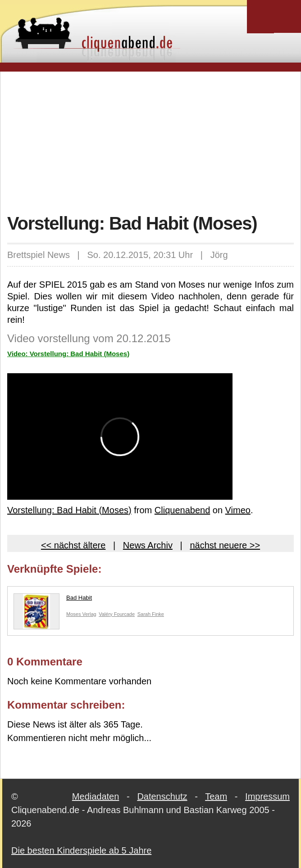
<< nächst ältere (73, 545)
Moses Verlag (81, 614)
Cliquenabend (182, 510)
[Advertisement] (154, 141)
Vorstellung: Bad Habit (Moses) (69, 510)
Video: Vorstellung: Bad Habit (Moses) (68, 354)
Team (216, 796)
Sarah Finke (151, 614)
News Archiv (148, 545)
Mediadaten (96, 796)
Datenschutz (162, 796)
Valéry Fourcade (117, 614)
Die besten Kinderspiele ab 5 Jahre (81, 850)
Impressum (267, 796)
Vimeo (238, 510)
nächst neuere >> (225, 545)
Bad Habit (53, 600)
